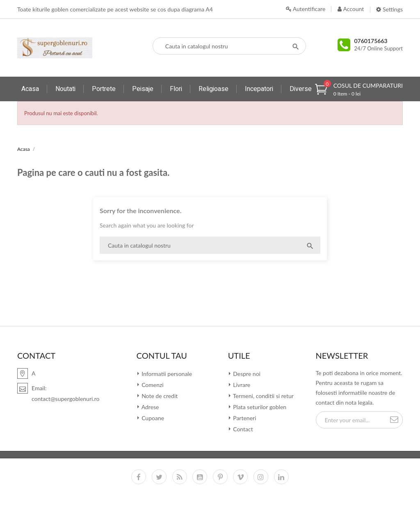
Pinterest (220, 477)
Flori (176, 89)
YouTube (200, 477)
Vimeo (240, 477)
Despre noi (246, 374)
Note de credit (159, 396)
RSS (180, 477)
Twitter (159, 477)
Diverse (301, 89)
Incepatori (259, 89)
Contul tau (162, 355)
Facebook (139, 477)
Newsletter (342, 355)
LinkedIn (281, 477)
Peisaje (143, 89)
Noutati (65, 89)
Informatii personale (166, 374)
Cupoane (152, 418)
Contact (242, 429)
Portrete (104, 89)
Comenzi (152, 385)
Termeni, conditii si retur (263, 396)
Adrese (150, 407)
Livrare (241, 385)
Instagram (261, 477)
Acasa (30, 89)
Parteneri (244, 418)
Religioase (213, 89)
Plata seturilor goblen (259, 407)
